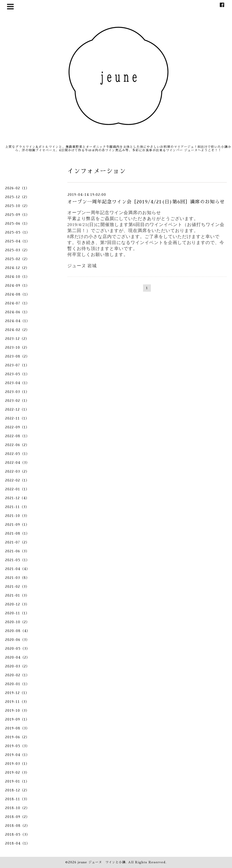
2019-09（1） (17, 719)
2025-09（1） (17, 215)
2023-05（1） (17, 374)
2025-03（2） (17, 250)
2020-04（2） (18, 657)
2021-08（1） (17, 533)
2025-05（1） (18, 232)
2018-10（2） (17, 808)
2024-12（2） (17, 268)
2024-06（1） (17, 312)
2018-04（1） (18, 843)
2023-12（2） (17, 339)
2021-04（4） (18, 569)
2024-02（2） (17, 330)
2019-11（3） (17, 702)
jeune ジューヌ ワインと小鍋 (102, 862)
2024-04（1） (18, 321)
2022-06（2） (17, 445)
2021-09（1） (17, 525)
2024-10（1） (17, 277)
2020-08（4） (18, 631)
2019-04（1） (17, 755)
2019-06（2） (17, 737)
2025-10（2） (17, 206)
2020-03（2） (17, 666)
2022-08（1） (17, 436)
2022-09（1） (17, 427)
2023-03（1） (17, 392)
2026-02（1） (17, 188)
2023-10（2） (17, 348)
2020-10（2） (17, 622)
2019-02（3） (17, 773)
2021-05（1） (17, 560)
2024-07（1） (17, 303)
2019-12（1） (17, 693)
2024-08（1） (18, 294)
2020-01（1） (17, 684)
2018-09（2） (17, 817)
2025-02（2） (17, 259)
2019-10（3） (17, 711)
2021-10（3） (17, 516)
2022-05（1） (17, 454)
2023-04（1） (17, 383)
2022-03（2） (17, 472)
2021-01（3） (17, 595)
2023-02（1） (17, 401)
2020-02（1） (17, 675)
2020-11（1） (17, 613)
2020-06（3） (17, 640)
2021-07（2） (17, 542)
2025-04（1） (18, 241)
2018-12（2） (17, 790)
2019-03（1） (17, 764)
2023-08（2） (17, 356)
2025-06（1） (17, 224)
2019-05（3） (17, 746)
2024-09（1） (17, 286)
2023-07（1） (17, 365)
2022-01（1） (17, 489)
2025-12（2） (17, 197)
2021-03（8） (17, 578)
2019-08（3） (17, 728)
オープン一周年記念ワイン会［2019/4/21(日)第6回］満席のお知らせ (146, 202)
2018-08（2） (18, 826)
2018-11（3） (17, 799)
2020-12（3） (17, 604)
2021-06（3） (17, 551)
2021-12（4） (17, 498)
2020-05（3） (18, 649)
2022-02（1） (17, 480)
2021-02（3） (17, 587)
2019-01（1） (17, 781)
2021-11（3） (17, 507)
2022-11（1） (17, 418)
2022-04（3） (17, 463)
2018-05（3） (18, 835)
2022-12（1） (17, 410)
